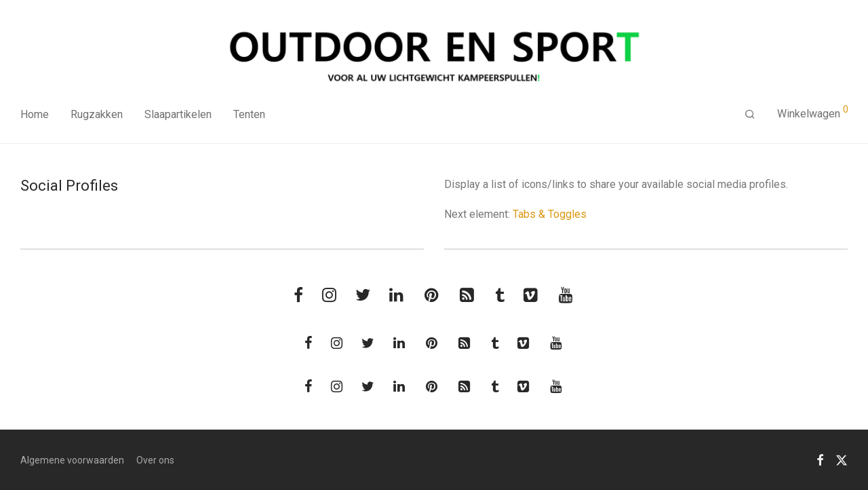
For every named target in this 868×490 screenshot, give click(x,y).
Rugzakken (97, 114)
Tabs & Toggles (550, 214)
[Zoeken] (750, 115)
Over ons (155, 460)
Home (35, 114)
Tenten (249, 114)
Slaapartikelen (178, 114)
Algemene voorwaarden (72, 460)
